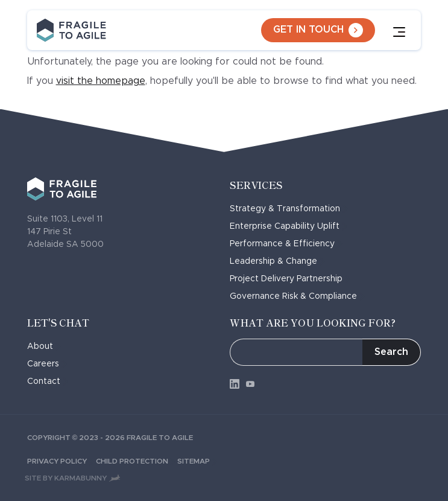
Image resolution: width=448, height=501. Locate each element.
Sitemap (197, 461)
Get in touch (318, 30)
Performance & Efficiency (286, 244)
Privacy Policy (62, 461)
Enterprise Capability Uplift (289, 226)
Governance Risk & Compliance (297, 296)
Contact (48, 381)
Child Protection (137, 461)
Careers (47, 364)
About (44, 346)
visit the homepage (101, 81)
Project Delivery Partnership (290, 279)
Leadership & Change (277, 261)
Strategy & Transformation (289, 209)
